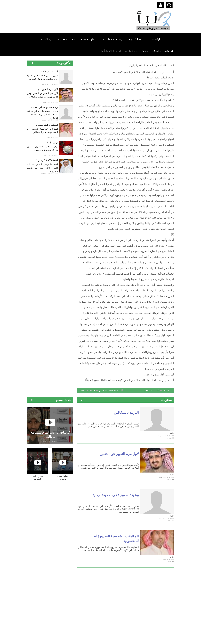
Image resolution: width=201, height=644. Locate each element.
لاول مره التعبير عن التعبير (120, 454)
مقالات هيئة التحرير (95, 597)
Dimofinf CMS (103, 634)
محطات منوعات (132, 590)
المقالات (155, 51)
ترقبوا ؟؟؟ (52, 143)
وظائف (46, 39)
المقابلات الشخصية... (47, 125)
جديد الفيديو (66, 39)
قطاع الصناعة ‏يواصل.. (63, 478)
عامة (146, 51)
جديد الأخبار (137, 39)
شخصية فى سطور (131, 594)
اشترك (162, 617)
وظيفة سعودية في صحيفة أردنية (116, 495)
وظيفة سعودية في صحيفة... (43, 107)
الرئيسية (156, 39)
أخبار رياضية (89, 39)
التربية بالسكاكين (49, 72)
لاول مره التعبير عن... (47, 89)
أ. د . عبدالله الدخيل (153, 391)
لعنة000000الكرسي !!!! (46, 160)
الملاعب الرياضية (132, 597)
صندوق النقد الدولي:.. (38, 478)
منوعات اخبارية (113, 39)
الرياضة (101, 590)
